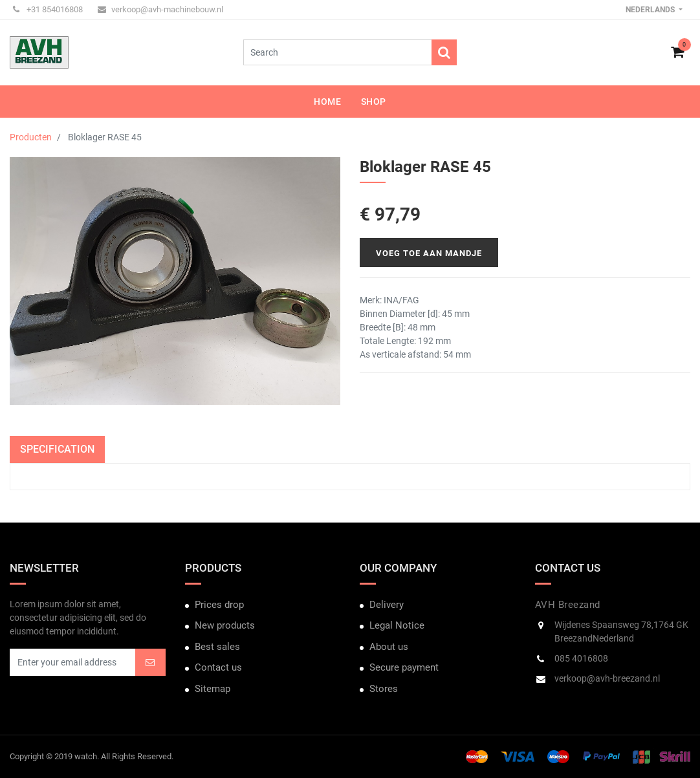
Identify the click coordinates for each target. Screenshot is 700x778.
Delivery (387, 605)
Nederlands (651, 10)
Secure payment (404, 667)
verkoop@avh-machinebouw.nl (160, 9)
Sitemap (213, 689)
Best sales (217, 647)
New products (225, 625)
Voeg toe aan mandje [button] (429, 253)
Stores (384, 689)
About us (389, 647)
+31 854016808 (48, 9)
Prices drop (219, 605)
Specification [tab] (57, 449)
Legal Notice (397, 625)
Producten (31, 137)
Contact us (218, 667)
